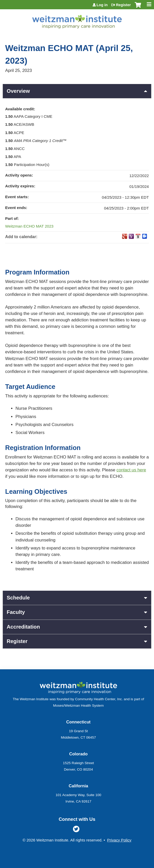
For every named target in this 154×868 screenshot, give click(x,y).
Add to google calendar (125, 236)
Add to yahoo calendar (131, 236)
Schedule (18, 598)
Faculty (16, 612)
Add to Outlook (145, 236)
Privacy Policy (119, 840)
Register (123, 5)
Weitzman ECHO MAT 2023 (29, 226)
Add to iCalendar (138, 236)
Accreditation (23, 627)
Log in (102, 5)
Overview (18, 91)
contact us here (131, 470)
